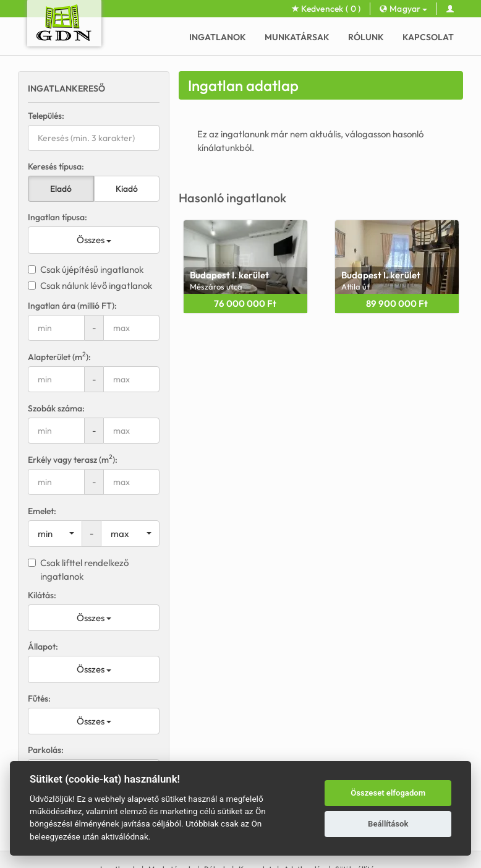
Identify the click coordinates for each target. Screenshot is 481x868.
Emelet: (42, 511)
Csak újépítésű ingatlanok (86, 269)
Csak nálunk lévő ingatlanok (90, 286)
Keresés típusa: (56, 166)
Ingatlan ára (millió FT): (72, 306)
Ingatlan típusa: (57, 217)
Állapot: (43, 647)
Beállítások (388, 824)
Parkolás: (46, 750)
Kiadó (127, 189)
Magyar (403, 9)
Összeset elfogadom (388, 793)
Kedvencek (326, 9)
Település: (46, 116)
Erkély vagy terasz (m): (73, 459)
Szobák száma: (56, 408)
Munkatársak (297, 37)
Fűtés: (39, 698)
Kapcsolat (428, 37)
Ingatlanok (218, 37)
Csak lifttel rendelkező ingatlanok (78, 569)
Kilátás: (42, 595)
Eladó (61, 189)
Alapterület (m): (59, 357)
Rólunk (366, 37)
